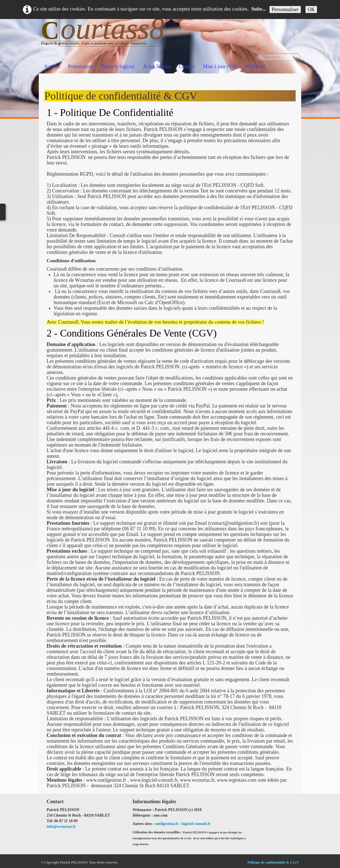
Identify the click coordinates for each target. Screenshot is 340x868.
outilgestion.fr (167, 824)
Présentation (81, 66)
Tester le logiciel (118, 66)
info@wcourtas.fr (61, 827)
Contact (187, 66)
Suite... (259, 9)
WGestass (255, 66)
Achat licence (157, 66)
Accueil (52, 66)
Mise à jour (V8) (220, 66)
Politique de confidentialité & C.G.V (273, 862)
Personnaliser (285, 9)
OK (311, 9)
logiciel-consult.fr (196, 824)
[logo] (106, 36)
